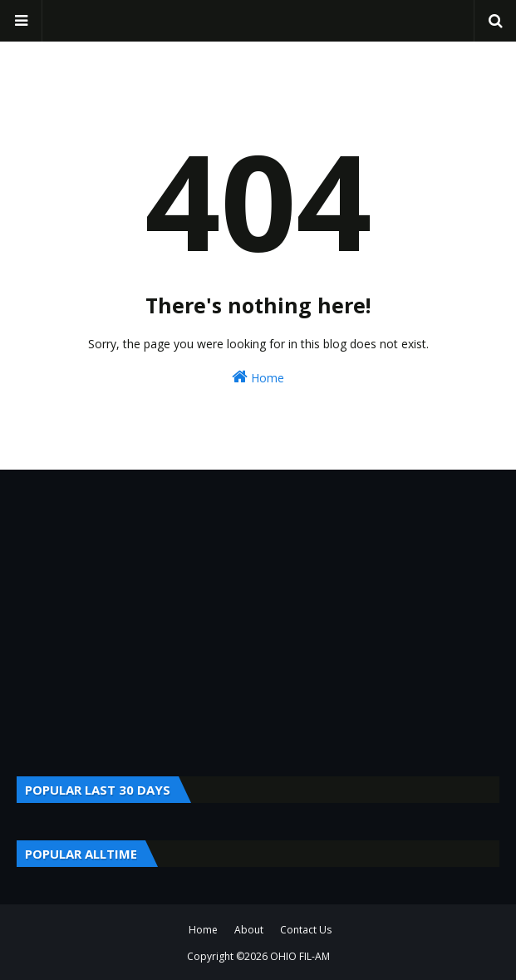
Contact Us (306, 930)
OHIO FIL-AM (300, 956)
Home (258, 377)
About (249, 930)
